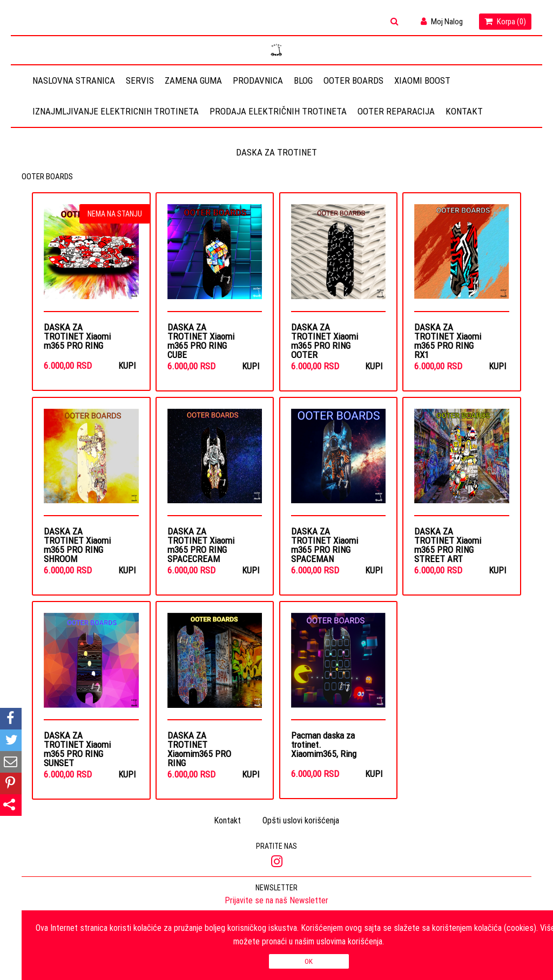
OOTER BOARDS (353, 80)
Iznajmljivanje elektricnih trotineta (116, 111)
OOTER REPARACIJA (396, 111)
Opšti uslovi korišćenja (301, 821)
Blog (303, 80)
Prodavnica (258, 80)
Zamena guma (193, 80)
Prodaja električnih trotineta (278, 111)
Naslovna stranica (74, 80)
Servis (140, 80)
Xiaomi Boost (422, 80)
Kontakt (464, 111)
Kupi (127, 366)
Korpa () (505, 21)
